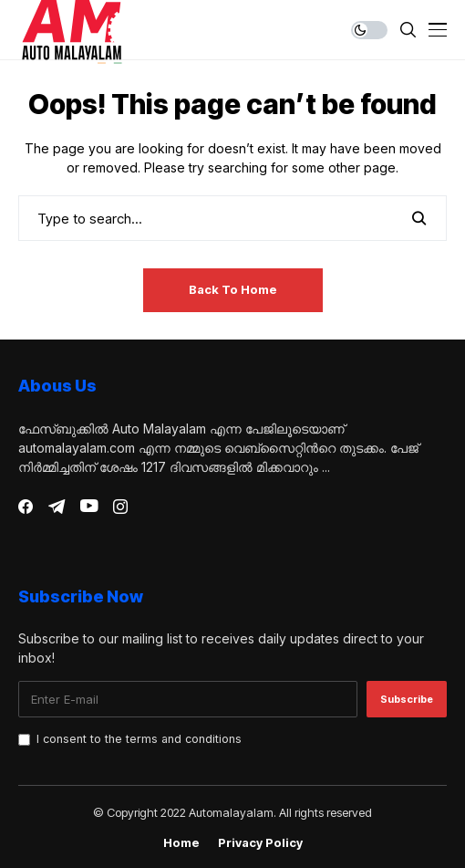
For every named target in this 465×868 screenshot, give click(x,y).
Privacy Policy (260, 843)
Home (181, 843)
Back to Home (233, 289)
